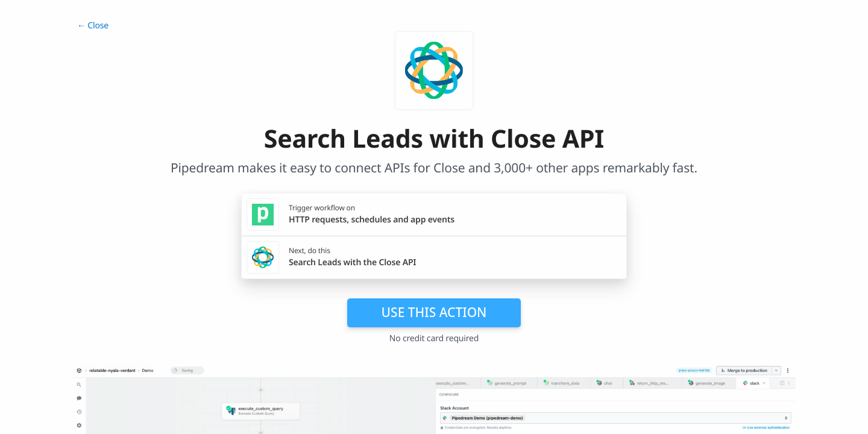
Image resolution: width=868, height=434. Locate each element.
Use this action (434, 312)
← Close (93, 26)
